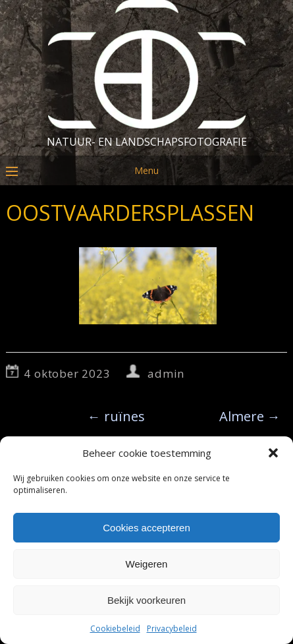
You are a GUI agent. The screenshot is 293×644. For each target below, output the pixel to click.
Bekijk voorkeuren (146, 600)
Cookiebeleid (115, 629)
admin (166, 373)
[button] (273, 453)
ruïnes (116, 416)
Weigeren (147, 564)
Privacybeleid (172, 629)
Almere (250, 416)
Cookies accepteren (146, 528)
